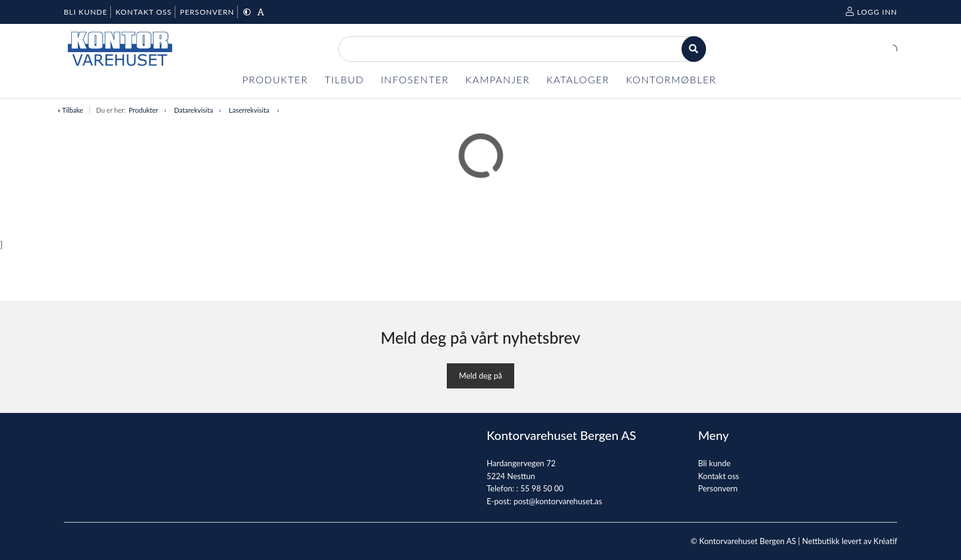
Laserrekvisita (250, 110)
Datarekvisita (193, 110)
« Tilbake (70, 110)
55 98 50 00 (542, 488)
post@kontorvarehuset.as (558, 501)
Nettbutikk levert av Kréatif (850, 541)
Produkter (143, 110)
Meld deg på (480, 376)
